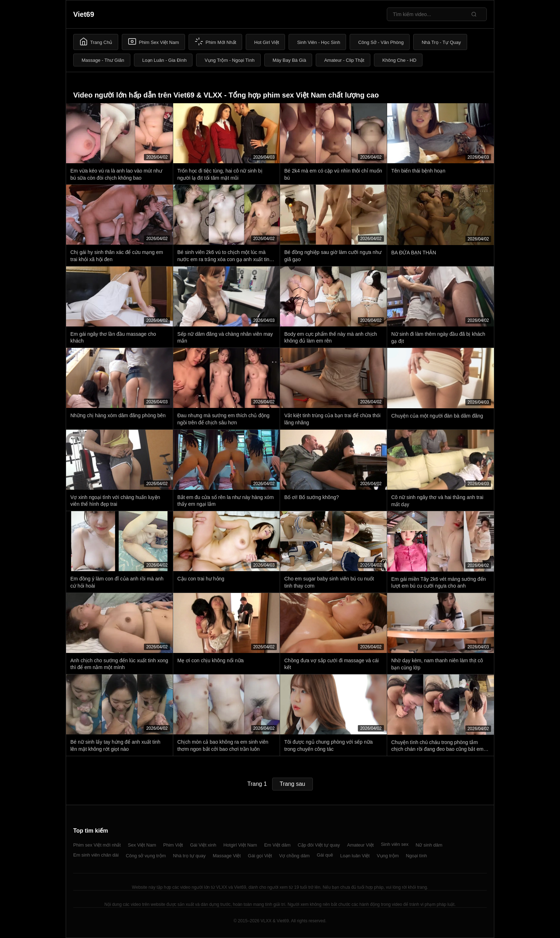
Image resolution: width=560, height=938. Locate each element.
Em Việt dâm (277, 845)
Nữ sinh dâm (429, 845)
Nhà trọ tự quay (189, 856)
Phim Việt (173, 845)
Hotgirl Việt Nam (240, 845)
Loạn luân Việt (355, 856)
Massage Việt (227, 856)
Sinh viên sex (394, 844)
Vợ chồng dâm (294, 856)
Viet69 (84, 14)
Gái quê (325, 855)
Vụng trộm (388, 856)
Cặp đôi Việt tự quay (319, 845)
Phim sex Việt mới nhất (97, 845)
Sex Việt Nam (142, 845)
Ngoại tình (416, 856)
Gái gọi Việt (260, 856)
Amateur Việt (361, 845)
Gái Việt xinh (203, 845)
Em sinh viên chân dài (96, 855)
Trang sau (292, 784)
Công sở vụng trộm (146, 856)
